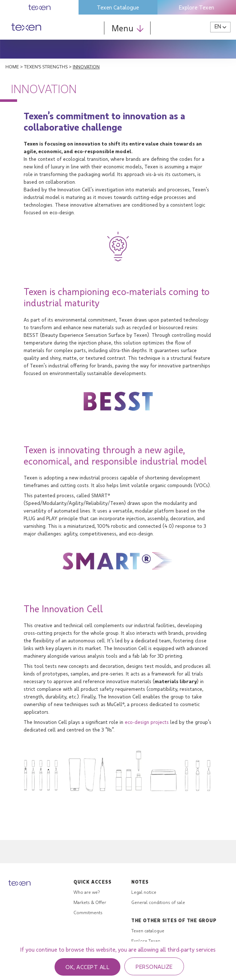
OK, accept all (87, 967)
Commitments (88, 912)
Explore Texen (197, 7)
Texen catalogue (148, 931)
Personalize (154, 966)
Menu (127, 28)
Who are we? (87, 892)
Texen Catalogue (118, 7)
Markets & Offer (90, 902)
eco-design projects (147, 722)
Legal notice (144, 892)
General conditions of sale (158, 902)
